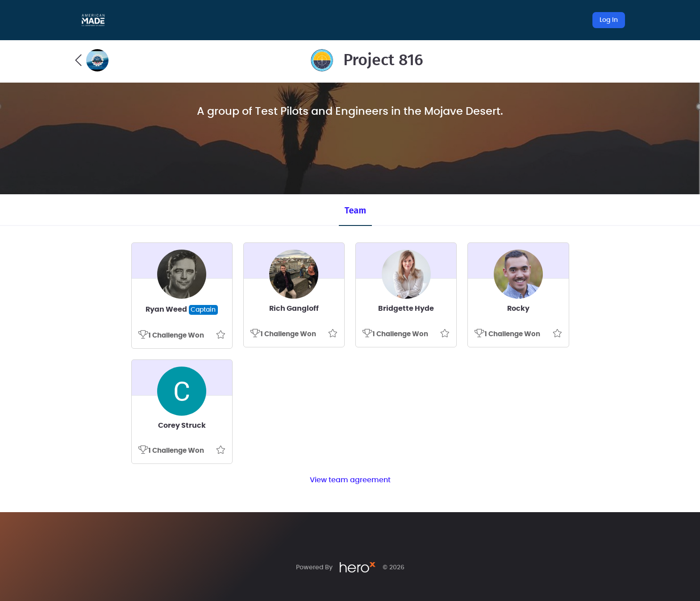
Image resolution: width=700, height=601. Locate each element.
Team (355, 210)
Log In (609, 20)
